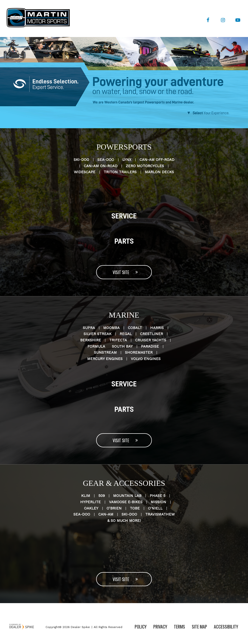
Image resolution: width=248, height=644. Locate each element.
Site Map (199, 627)
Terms (179, 627)
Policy (141, 627)
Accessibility (226, 627)
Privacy (160, 627)
